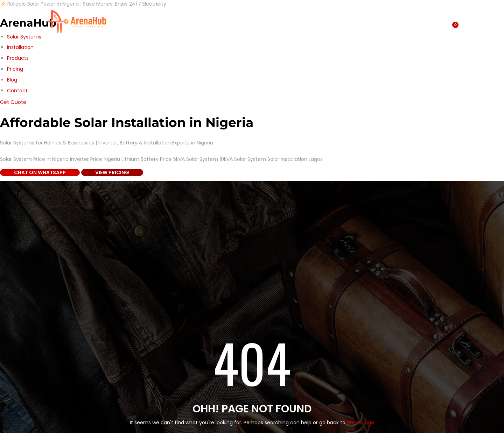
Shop (125, 21)
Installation (20, 47)
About (187, 21)
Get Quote (13, 102)
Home (258, 21)
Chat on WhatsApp (40, 172)
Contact (17, 91)
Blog (12, 80)
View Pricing (112, 172)
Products (18, 58)
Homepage (360, 423)
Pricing (15, 69)
